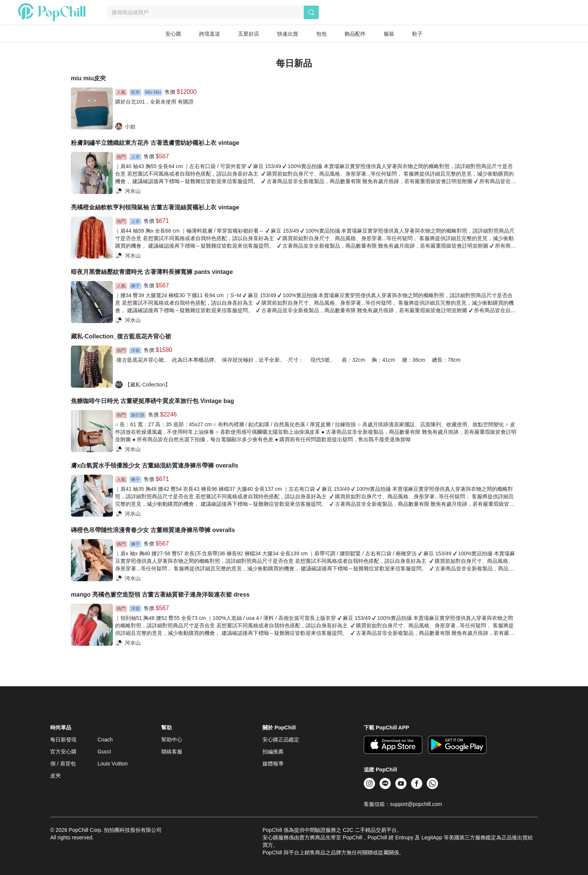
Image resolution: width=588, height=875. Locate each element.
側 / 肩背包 (63, 764)
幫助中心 (172, 740)
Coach (105, 740)
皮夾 (55, 776)
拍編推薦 (273, 752)
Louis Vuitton (112, 764)
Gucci (104, 752)
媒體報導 (273, 764)
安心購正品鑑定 (281, 740)
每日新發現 (63, 740)
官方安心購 (63, 752)
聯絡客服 (172, 752)
